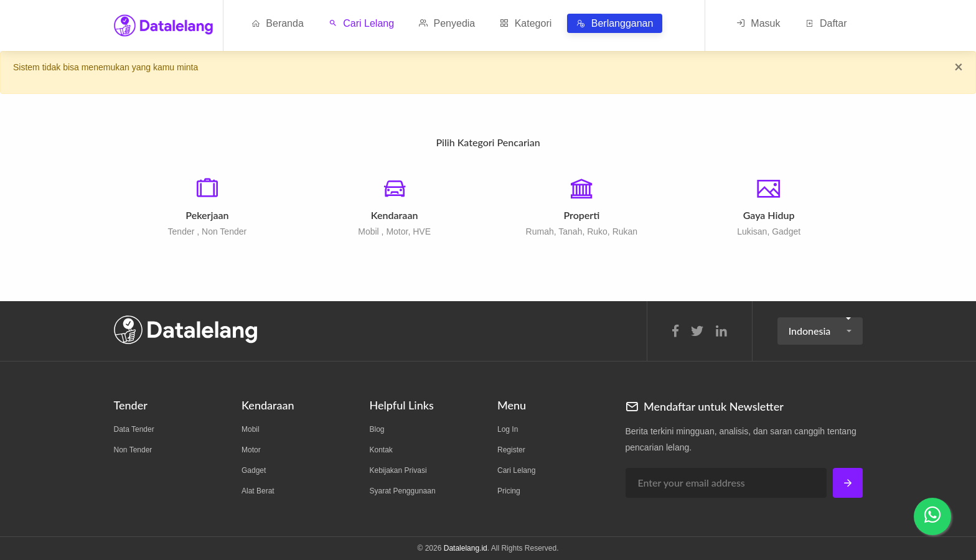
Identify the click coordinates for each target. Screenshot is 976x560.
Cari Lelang (361, 23)
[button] (820, 331)
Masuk (758, 23)
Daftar (826, 23)
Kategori (526, 23)
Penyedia (447, 23)
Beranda (278, 23)
